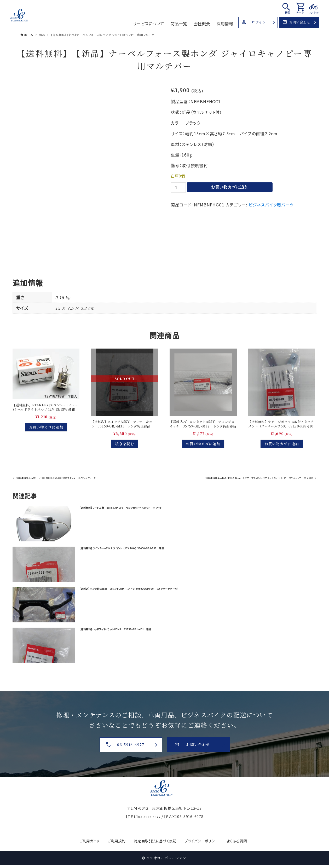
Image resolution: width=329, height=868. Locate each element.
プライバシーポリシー (207, 841)
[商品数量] (178, 187)
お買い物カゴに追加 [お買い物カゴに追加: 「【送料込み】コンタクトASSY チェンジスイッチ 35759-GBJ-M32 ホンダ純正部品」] (203, 452)
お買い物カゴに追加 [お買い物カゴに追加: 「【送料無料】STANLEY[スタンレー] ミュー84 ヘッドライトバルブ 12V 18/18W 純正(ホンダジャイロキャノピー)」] (46, 435)
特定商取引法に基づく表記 (154, 841)
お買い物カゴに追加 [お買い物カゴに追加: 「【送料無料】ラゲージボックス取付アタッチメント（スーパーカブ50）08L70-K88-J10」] (282, 452)
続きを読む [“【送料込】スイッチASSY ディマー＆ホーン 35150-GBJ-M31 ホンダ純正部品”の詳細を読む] (125, 452)
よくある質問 (246, 841)
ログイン (254, 22)
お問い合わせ (297, 22)
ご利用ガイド (80, 841)
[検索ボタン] (287, 8)
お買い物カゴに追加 (230, 187)
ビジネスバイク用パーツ (271, 205)
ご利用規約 (111, 841)
